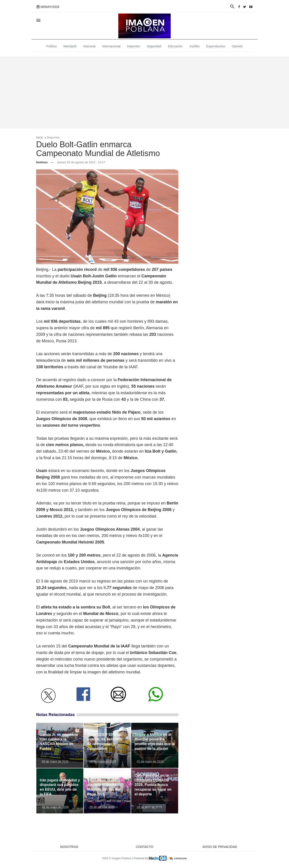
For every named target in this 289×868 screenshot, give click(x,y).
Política (51, 46)
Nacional (89, 46)
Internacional (111, 46)
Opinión (237, 46)
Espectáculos (216, 46)
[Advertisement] (144, 92)
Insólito (194, 46)
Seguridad (154, 46)
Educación (175, 46)
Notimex (42, 162)
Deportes (134, 46)
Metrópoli (70, 46)
